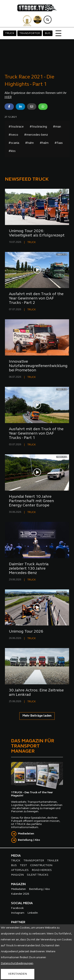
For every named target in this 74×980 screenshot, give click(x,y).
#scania (14, 143)
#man (57, 127)
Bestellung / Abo (29, 840)
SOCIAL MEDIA (22, 903)
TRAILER (53, 861)
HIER (8, 97)
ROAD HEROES (42, 870)
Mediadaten (26, 834)
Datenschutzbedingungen (17, 963)
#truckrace (16, 127)
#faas (59, 143)
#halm (44, 143)
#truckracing (38, 127)
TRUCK (10, 33)
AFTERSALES (20, 870)
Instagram (18, 913)
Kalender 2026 (20, 894)
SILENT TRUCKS (38, 875)
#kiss (12, 151)
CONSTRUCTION (41, 865)
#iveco (13, 135)
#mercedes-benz (36, 135)
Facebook (17, 908)
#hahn (29, 143)
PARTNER (18, 922)
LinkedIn (33, 913)
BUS (48, 33)
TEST (23, 865)
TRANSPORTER (30, 33)
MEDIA (16, 856)
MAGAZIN (17, 875)
